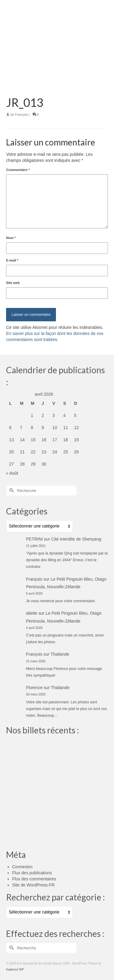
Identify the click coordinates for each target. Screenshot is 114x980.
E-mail (12, 260)
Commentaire (18, 170)
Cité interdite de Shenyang (76, 539)
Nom (11, 238)
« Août (12, 473)
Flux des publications (32, 873)
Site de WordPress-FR (33, 885)
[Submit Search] (11, 491)
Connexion (22, 867)
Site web (13, 283)
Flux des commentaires (34, 879)
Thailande (60, 654)
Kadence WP (15, 970)
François (21, 114)
